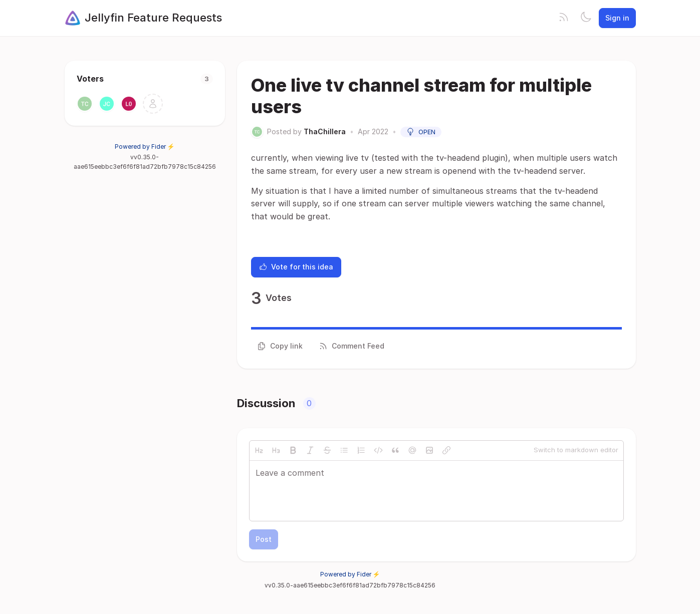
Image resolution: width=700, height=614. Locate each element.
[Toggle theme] (586, 18)
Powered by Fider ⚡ (145, 146)
